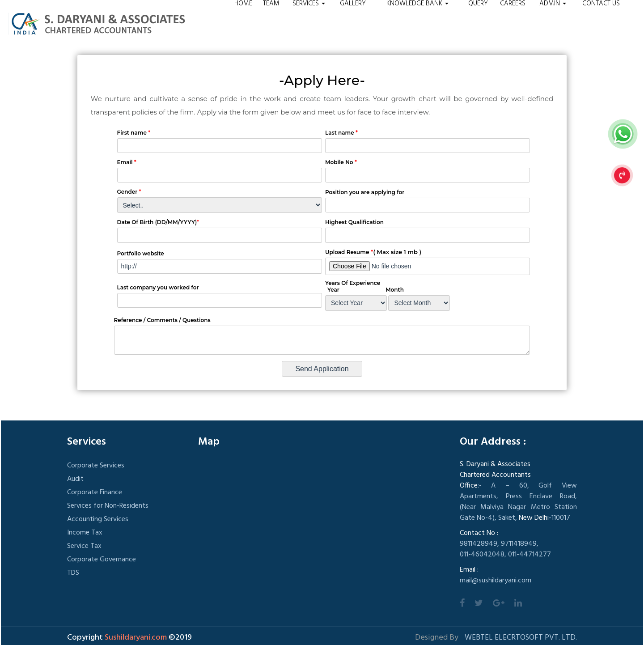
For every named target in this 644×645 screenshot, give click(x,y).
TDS (73, 573)
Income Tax (85, 533)
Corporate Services (96, 466)
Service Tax (84, 546)
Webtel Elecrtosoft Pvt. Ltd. (521, 638)
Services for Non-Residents (108, 506)
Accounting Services (98, 519)
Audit (75, 479)
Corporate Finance (95, 492)
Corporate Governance (102, 560)
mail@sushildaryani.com (496, 581)
